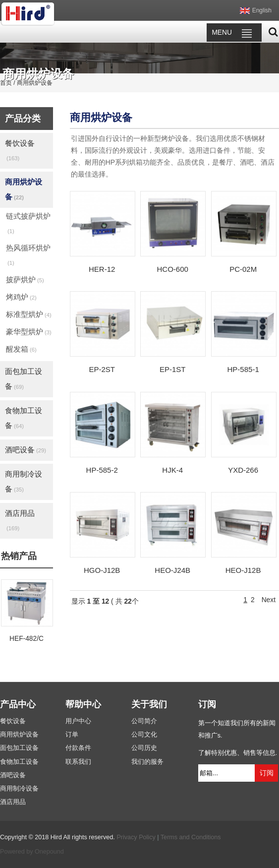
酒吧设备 (26, 450)
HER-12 (102, 269)
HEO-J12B (243, 570)
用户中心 (78, 721)
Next (269, 600)
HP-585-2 (102, 470)
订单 (72, 735)
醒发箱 (21, 349)
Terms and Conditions (191, 837)
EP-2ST (102, 369)
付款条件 (78, 748)
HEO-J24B (172, 570)
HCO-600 (172, 269)
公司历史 (144, 748)
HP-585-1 (243, 369)
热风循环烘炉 (28, 255)
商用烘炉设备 (24, 189)
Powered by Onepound (32, 852)
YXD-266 (243, 470)
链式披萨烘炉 (28, 223)
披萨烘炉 (25, 279)
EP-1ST (173, 369)
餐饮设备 (20, 150)
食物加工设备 (24, 418)
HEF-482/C (27, 639)
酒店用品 (20, 520)
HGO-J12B (102, 570)
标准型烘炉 (29, 314)
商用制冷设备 (24, 481)
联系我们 (78, 762)
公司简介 (144, 721)
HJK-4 (172, 470)
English (262, 10)
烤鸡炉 (21, 297)
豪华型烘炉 (29, 332)
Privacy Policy (136, 837)
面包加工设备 (24, 379)
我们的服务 (147, 762)
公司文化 (144, 735)
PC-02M (243, 269)
